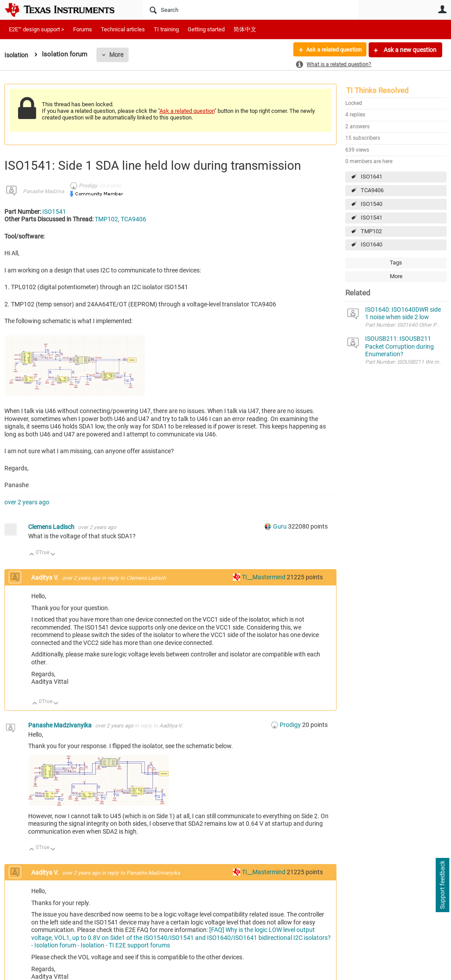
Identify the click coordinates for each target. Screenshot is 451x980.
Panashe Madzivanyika (50, 191)
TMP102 (371, 231)
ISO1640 (372, 244)
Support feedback (442, 885)
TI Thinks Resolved (377, 90)
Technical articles (123, 29)
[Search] (251, 10)
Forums (83, 29)
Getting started (206, 29)
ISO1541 (372, 218)
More (118, 55)
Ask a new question (409, 50)
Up (32, 555)
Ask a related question (331, 50)
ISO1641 (372, 177)
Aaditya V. (46, 578)
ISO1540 (372, 204)
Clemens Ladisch (52, 527)
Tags (396, 263)
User (442, 9)
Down (53, 555)
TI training (166, 29)
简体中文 (245, 29)
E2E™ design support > (37, 29)
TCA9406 (372, 190)
